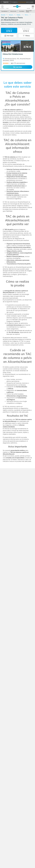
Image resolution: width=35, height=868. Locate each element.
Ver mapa (10, 36)
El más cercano (26, 30)
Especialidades (5, 11)
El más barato (9, 30)
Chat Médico (22, 11)
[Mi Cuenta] (2, 6)
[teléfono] (7, 6)
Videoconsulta (13, 11)
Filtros (28, 36)
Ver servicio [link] (18, 67)
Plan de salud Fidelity (29, 11)
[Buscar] (28, 6)
